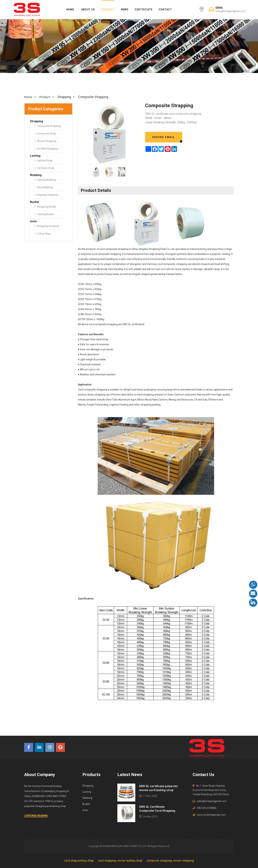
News (125, 10)
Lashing (87, 792)
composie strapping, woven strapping (170, 860)
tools (85, 810)
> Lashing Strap (43, 160)
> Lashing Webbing (45, 180)
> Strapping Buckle (45, 207)
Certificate (144, 10)
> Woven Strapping (45, 141)
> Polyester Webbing (46, 195)
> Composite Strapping (48, 126)
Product (108, 10)
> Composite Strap (45, 133)
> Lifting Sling (42, 233)
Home (70, 10)
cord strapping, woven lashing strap (120, 860)
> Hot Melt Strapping (46, 148)
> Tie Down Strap (44, 168)
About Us (88, 10)
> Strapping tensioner (47, 226)
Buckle (86, 804)
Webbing (87, 798)
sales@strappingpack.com (230, 11)
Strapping (88, 786)
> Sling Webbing (44, 187)
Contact (165, 10)
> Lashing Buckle (44, 214)
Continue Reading (36, 815)
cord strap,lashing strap (79, 860)
